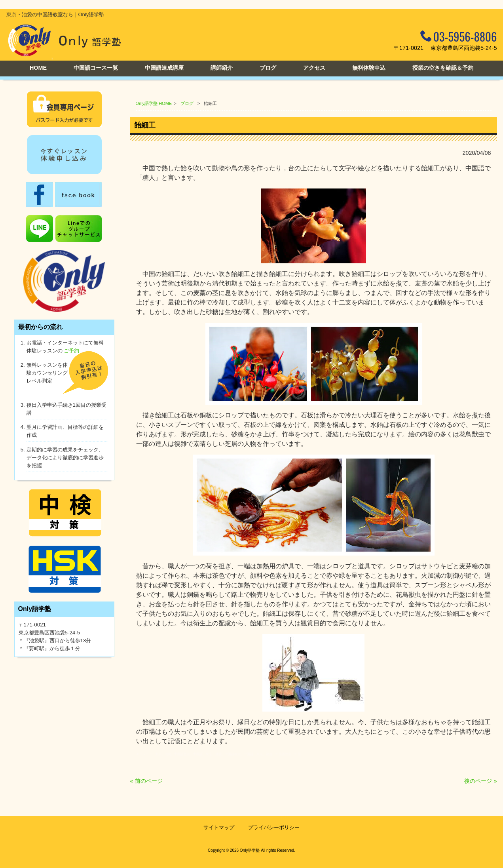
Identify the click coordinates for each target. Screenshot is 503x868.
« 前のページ (146, 781)
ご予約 (71, 351)
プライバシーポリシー (274, 827)
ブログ (187, 103)
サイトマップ (219, 827)
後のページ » (480, 781)
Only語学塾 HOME (154, 103)
